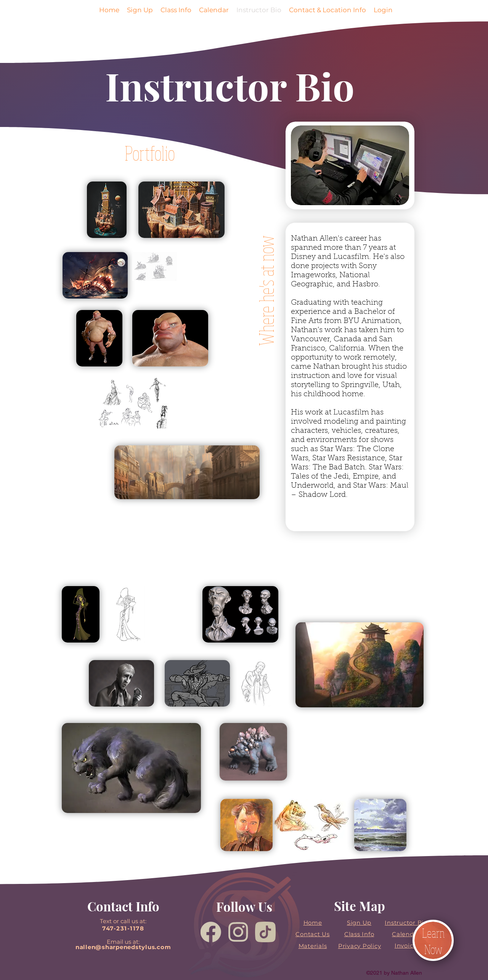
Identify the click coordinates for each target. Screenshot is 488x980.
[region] (172, 210)
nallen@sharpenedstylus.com (123, 947)
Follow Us (244, 906)
